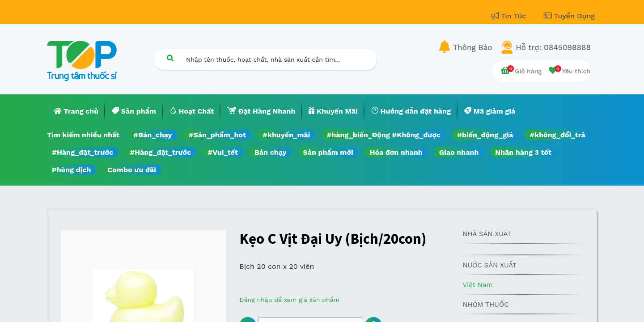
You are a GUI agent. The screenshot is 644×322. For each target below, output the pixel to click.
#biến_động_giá (485, 135)
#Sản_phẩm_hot (217, 135)
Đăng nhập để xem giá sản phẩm (289, 300)
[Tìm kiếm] (170, 58)
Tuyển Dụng (569, 16)
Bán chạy (270, 152)
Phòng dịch (71, 170)
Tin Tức (510, 16)
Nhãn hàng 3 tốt (523, 152)
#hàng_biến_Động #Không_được (383, 135)
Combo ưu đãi (132, 170)
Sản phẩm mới (328, 152)
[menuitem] (76, 111)
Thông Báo (472, 47)
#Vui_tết (223, 152)
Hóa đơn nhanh (396, 152)
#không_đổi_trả (557, 135)
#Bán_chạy (153, 135)
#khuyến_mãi (286, 135)
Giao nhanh (459, 152)
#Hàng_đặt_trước (83, 152)
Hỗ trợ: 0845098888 (553, 47)
